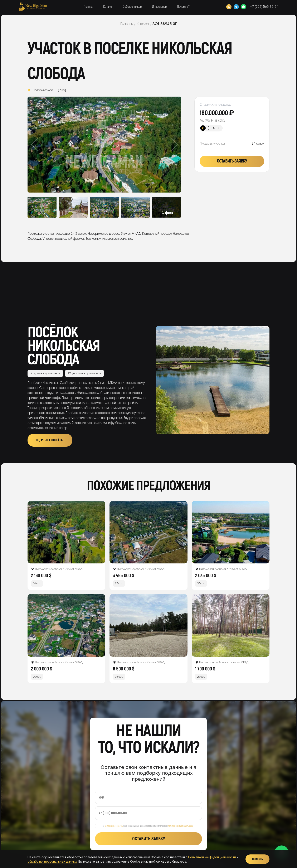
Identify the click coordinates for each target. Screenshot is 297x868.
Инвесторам (160, 7)
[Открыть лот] (66, 532)
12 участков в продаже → (84, 373)
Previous (43, 145)
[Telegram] (236, 7)
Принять (257, 859)
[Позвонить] (229, 7)
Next (166, 145)
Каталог (108, 7)
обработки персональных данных (52, 861)
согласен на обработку (114, 826)
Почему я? (183, 7)
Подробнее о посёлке (50, 440)
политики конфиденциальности (181, 826)
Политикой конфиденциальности (212, 857)
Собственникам (132, 7)
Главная (88, 7)
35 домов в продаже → (45, 373)
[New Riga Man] (33, 7)
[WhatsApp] (244, 7)
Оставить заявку (232, 161)
